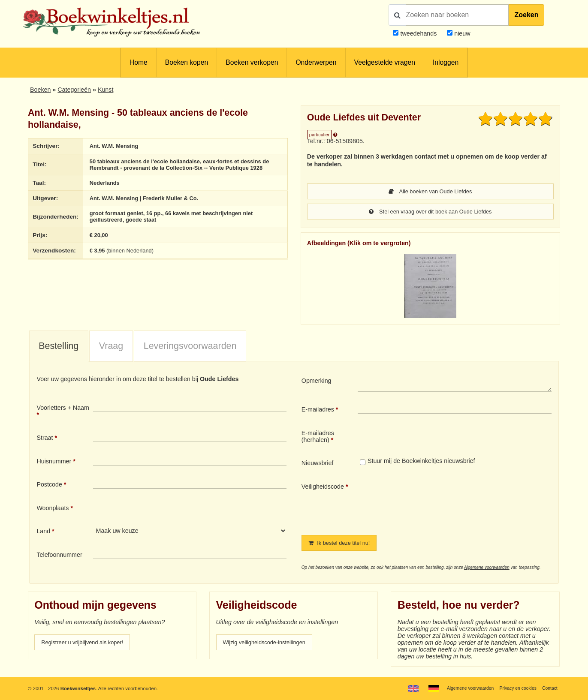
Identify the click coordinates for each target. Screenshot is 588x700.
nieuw (461, 33)
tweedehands (418, 33)
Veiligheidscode (323, 487)
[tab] (59, 347)
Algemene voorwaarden (487, 569)
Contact (549, 688)
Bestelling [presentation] (59, 347)
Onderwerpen (316, 62)
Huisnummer (54, 462)
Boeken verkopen (252, 62)
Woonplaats (53, 509)
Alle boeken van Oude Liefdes (430, 192)
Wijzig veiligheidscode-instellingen (269, 644)
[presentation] (429, 503)
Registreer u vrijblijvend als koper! (87, 644)
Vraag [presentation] (111, 347)
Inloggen (446, 62)
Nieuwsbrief (318, 464)
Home (139, 62)
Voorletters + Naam (63, 409)
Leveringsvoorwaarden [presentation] (190, 347)
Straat (45, 439)
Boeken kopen (187, 62)
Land (43, 532)
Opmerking (317, 382)
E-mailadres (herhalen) (318, 437)
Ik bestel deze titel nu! (343, 544)
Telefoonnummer (59, 556)
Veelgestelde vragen (385, 62)
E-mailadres (318, 410)
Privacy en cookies (514, 688)
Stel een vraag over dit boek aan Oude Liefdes (430, 212)
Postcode (49, 485)
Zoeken (526, 15)
